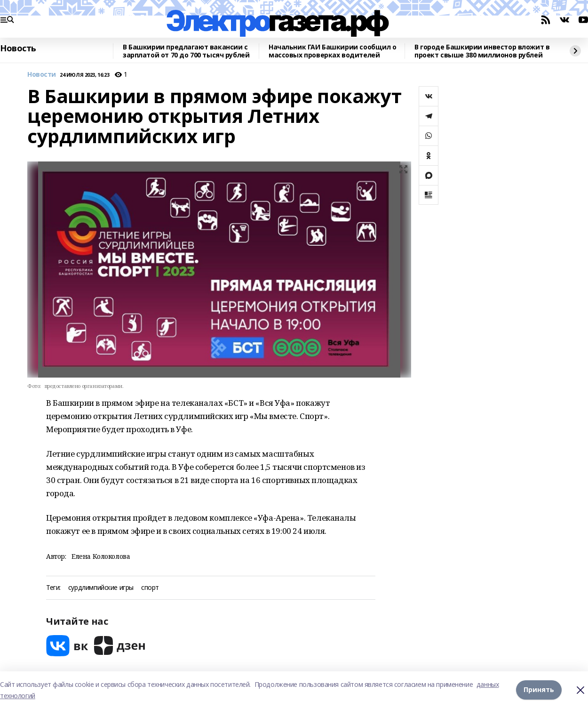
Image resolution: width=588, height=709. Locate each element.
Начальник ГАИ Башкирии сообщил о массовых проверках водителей (333, 51)
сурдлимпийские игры (101, 588)
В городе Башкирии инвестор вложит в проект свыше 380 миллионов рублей (482, 51)
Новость (18, 48)
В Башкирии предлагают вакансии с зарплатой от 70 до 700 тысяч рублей (186, 51)
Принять (539, 690)
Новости (42, 75)
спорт (150, 588)
